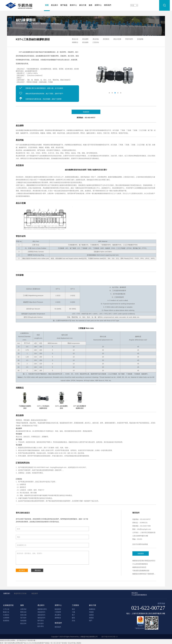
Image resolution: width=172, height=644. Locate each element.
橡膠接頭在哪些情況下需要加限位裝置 (145, 574)
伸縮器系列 (41, 612)
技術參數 (140, 39)
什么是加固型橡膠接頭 (140, 564)
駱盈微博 (35, 593)
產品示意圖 (117, 39)
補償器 (91, 618)
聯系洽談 (23, 612)
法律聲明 (6, 618)
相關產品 (75, 42)
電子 (73, 615)
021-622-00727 (148, 608)
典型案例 (106, 39)
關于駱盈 (64, 5)
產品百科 (23, 623)
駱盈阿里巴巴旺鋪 (20, 593)
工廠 (73, 612)
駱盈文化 (6, 612)
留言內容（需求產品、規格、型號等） (52, 558)
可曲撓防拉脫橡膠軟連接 (141, 571)
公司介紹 (6, 609)
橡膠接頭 (92, 609)
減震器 (91, 615)
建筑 (73, 618)
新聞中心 (98, 5)
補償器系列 (41, 618)
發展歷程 (6, 621)
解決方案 (83, 5)
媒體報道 (58, 618)
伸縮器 (91, 612)
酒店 (73, 609)
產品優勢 (85, 39)
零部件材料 (129, 39)
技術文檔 (23, 615)
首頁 (47, 5)
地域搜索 (23, 621)
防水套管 (41, 623)
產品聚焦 (58, 615)
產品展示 (55, 5)
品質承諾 (23, 609)
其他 (73, 621)
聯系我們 (108, 5)
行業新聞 (58, 612)
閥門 (91, 621)
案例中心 (73, 5)
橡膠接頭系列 (45, 24)
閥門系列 (41, 621)
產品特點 (96, 39)
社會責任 (6, 615)
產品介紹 (75, 39)
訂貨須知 (96, 42)
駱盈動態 (58, 609)
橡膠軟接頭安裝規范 (139, 567)
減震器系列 (41, 615)
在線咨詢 (141, 553)
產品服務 (85, 42)
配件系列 (41, 626)
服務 (90, 5)
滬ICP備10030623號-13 (109, 637)
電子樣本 (23, 618)
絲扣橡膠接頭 (56, 24)
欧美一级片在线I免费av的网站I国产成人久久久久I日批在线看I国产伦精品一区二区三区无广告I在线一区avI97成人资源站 (41, 643)
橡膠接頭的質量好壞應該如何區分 (144, 561)
